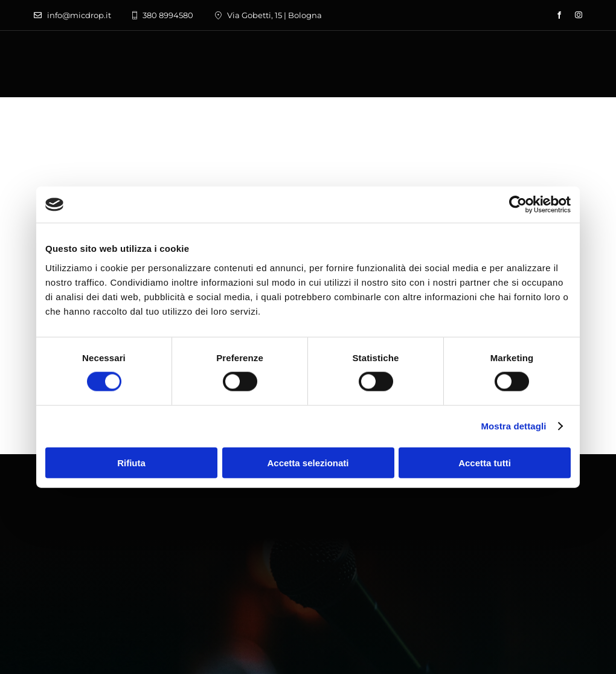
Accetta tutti (485, 462)
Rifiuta (131, 462)
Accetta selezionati (308, 462)
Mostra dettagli (513, 426)
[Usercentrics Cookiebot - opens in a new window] (518, 205)
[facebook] (559, 15)
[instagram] (579, 15)
